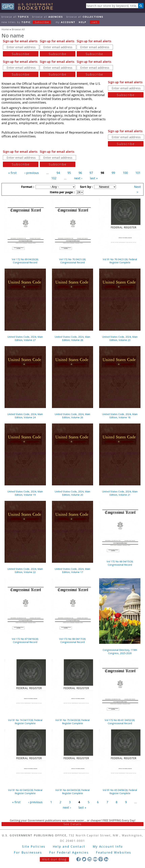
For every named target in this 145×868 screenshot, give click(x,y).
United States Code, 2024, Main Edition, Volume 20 (72, 493)
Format (27, 187)
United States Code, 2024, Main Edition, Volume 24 (25, 416)
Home (5, 29)
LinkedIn (106, 859)
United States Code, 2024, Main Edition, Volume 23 (120, 338)
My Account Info (108, 846)
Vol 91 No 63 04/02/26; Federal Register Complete (25, 792)
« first (12, 173)
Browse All (15, 17)
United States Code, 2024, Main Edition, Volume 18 (120, 416)
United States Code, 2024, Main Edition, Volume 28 (72, 338)
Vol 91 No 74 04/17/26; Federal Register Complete (25, 722)
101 (138, 173)
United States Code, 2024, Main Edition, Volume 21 (120, 493)
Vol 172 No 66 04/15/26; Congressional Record (120, 563)
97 (91, 173)
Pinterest (101, 859)
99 (113, 173)
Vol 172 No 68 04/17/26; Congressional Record (72, 640)
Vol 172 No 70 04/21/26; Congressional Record (72, 261)
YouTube (95, 859)
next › (78, 178)
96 (80, 173)
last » (94, 178)
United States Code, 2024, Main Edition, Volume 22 (25, 570)
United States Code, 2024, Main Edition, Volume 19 (25, 493)
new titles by (28, 22)
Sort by (86, 187)
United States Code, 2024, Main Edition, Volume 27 (25, 338)
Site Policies (34, 846)
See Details (72, 824)
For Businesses (28, 852)
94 (58, 173)
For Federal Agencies (69, 852)
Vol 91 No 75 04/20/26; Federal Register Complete (72, 722)
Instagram (90, 859)
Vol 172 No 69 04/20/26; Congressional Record (25, 261)
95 (69, 173)
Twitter (84, 859)
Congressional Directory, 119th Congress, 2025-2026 (120, 652)
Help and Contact (69, 846)
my (66, 22)
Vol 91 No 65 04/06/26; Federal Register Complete (120, 792)
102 (54, 178)
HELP (83, 22)
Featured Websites (114, 852)
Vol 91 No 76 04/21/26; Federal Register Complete (120, 261)
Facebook (78, 859)
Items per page (62, 192)
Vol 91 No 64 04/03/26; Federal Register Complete (72, 792)
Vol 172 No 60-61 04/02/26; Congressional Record (120, 722)
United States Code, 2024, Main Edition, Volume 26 (72, 416)
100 (125, 173)
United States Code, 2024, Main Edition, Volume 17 (72, 570)
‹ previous (32, 173)
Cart (95, 22)
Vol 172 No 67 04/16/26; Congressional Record (25, 640)
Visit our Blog (54, 859)
